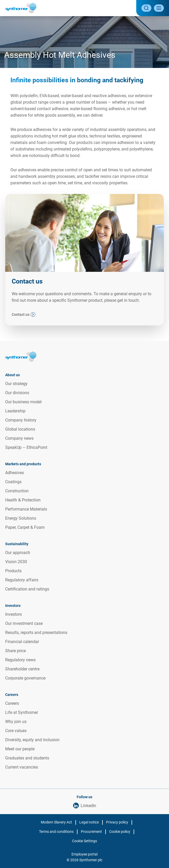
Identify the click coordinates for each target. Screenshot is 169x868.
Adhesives (15, 473)
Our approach (18, 553)
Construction (17, 491)
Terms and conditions (56, 832)
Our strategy (16, 384)
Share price (15, 651)
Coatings (13, 482)
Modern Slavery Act (56, 822)
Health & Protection (23, 500)
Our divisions (17, 393)
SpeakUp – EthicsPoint (26, 447)
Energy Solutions (21, 518)
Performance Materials (26, 509)
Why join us (16, 722)
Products (13, 571)
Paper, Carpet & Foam (25, 527)
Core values (16, 731)
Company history (21, 420)
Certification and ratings (27, 589)
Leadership (15, 411)
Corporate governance (25, 678)
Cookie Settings (84, 841)
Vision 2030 (16, 562)
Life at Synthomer (22, 712)
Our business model (23, 402)
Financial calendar (22, 642)
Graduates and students (27, 758)
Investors (14, 614)
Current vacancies (22, 767)
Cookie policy (120, 832)
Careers (12, 703)
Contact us (21, 315)
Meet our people (20, 749)
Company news (19, 438)
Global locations (20, 429)
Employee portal (84, 854)
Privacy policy (117, 822)
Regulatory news (20, 660)
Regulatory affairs (22, 580)
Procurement (91, 832)
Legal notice (89, 822)
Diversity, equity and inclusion (32, 740)
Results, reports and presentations (36, 633)
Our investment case (24, 623)
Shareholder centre (22, 669)
